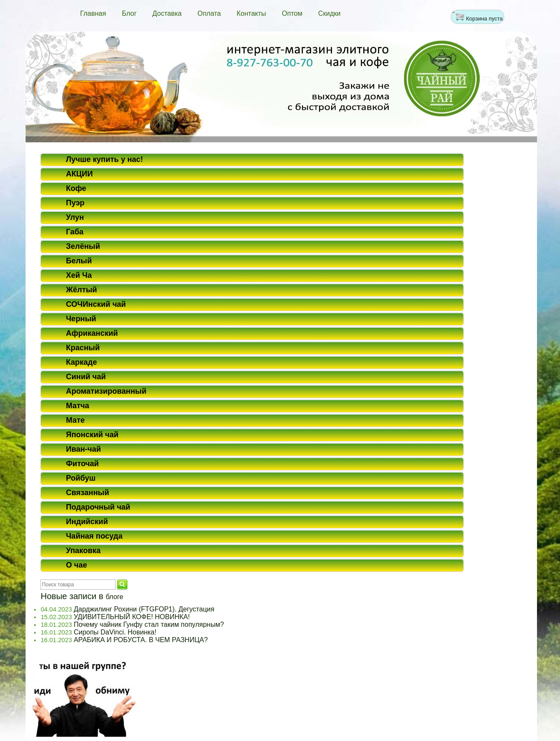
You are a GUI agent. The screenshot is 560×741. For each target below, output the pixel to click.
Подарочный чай (98, 507)
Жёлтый (82, 290)
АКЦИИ (79, 174)
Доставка (167, 13)
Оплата (209, 13)
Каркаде (82, 362)
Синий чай (86, 377)
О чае (76, 565)
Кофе (76, 188)
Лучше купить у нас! (105, 159)
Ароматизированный (106, 391)
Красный (83, 348)
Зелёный (83, 246)
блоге (114, 597)
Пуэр (75, 203)
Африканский (92, 333)
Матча (78, 406)
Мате (75, 420)
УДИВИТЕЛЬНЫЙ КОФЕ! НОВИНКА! (132, 617)
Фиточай (82, 464)
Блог (129, 13)
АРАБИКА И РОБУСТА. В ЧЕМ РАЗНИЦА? (141, 640)
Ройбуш (81, 478)
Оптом (292, 13)
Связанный (88, 493)
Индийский (87, 522)
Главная (93, 13)
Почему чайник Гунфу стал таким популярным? (149, 624)
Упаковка (83, 551)
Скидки (330, 13)
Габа (75, 232)
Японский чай (92, 435)
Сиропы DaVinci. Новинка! (115, 632)
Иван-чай (84, 449)
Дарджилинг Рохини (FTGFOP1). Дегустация (144, 609)
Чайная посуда (94, 536)
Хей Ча (79, 275)
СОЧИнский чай (96, 304)
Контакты (251, 13)
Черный (81, 319)
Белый (79, 261)
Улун (75, 217)
